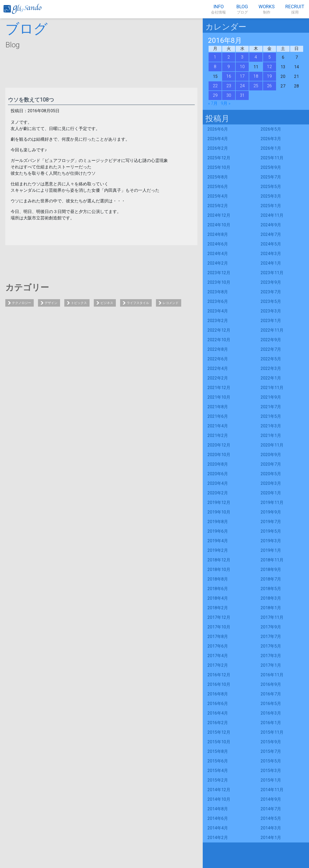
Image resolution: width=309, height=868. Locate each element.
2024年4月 (218, 254)
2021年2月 (218, 435)
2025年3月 (271, 196)
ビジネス (107, 303)
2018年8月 (218, 579)
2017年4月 (218, 656)
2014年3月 (271, 828)
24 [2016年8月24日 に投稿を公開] (242, 86)
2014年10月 (219, 799)
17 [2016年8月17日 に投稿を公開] (242, 76)
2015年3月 (271, 771)
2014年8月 (218, 809)
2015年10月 (219, 742)
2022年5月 (271, 359)
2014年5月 (271, 818)
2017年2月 (218, 665)
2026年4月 (218, 139)
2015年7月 (271, 751)
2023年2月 (218, 321)
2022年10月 (219, 340)
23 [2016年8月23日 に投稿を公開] (229, 86)
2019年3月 (271, 541)
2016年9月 (271, 684)
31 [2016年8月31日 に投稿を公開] (242, 95)
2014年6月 (218, 818)
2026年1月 (271, 148)
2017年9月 (271, 627)
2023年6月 (218, 301)
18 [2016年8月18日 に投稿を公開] (256, 76)
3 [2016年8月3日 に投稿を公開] (242, 57)
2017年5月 (271, 646)
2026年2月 (218, 148)
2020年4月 (218, 483)
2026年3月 (271, 139)
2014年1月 (271, 838)
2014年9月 (271, 799)
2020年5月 (271, 474)
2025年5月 (271, 187)
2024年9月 (271, 225)
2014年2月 (218, 838)
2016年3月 (271, 713)
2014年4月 (218, 828)
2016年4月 (218, 713)
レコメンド (171, 303)
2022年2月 (218, 378)
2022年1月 (271, 378)
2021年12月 (219, 388)
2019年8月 (218, 522)
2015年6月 (218, 761)
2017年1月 (271, 665)
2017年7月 (271, 637)
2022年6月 (218, 359)
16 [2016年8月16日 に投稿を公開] (229, 76)
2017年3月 (271, 656)
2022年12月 (219, 330)
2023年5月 (271, 301)
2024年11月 (272, 215)
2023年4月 (218, 311)
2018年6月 (218, 589)
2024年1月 (271, 263)
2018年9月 (271, 569)
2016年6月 (218, 704)
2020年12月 (219, 445)
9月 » (226, 103)
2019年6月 (218, 531)
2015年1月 (271, 780)
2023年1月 (271, 321)
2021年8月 (218, 407)
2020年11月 (272, 445)
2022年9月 (271, 340)
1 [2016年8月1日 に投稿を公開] (215, 57)
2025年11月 (272, 158)
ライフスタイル (138, 303)
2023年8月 (218, 292)
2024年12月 (219, 215)
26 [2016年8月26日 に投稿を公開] (269, 86)
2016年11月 (272, 675)
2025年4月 (218, 196)
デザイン (51, 303)
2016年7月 (271, 694)
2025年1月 (271, 206)
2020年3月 (271, 483)
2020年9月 (271, 455)
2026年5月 (271, 129)
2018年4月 (218, 598)
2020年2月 (218, 493)
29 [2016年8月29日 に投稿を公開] (215, 95)
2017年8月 (218, 637)
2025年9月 (271, 167)
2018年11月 (272, 560)
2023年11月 (272, 273)
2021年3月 (271, 426)
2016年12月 (219, 675)
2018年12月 (219, 560)
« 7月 (213, 103)
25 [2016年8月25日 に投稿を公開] (256, 86)
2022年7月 (271, 349)
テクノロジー (22, 303)
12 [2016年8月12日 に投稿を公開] (269, 67)
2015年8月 (218, 751)
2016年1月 (271, 723)
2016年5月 (271, 704)
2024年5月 (271, 244)
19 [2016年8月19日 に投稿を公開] (269, 76)
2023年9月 (271, 282)
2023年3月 (271, 311)
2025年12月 (219, 158)
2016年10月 (219, 684)
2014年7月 (271, 809)
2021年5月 (271, 416)
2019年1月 (271, 550)
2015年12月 (219, 732)
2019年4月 (218, 541)
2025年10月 (219, 167)
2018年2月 (218, 608)
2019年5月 (271, 531)
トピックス (79, 303)
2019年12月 (219, 502)
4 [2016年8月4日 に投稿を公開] (256, 57)
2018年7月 (271, 579)
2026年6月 (218, 129)
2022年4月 (218, 368)
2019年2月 (218, 550)
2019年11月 (272, 502)
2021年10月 (219, 397)
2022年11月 (272, 330)
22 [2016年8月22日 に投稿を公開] (215, 86)
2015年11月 (272, 732)
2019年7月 (271, 522)
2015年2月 (218, 780)
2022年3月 (271, 368)
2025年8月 (218, 177)
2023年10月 (219, 282)
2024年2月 (218, 263)
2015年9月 (271, 742)
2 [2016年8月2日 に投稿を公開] (229, 57)
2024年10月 (219, 225)
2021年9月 (271, 397)
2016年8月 (218, 694)
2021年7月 (271, 407)
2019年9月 (271, 512)
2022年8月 (218, 349)
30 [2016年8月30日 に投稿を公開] (229, 95)
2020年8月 (218, 464)
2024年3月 (271, 254)
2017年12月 (219, 617)
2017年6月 (218, 646)
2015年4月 (218, 771)
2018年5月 (271, 589)
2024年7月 (271, 234)
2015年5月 (271, 761)
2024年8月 (218, 234)
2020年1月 (271, 493)
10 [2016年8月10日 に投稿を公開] (242, 67)
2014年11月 (272, 790)
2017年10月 (219, 627)
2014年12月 (219, 790)
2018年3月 (271, 598)
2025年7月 (271, 177)
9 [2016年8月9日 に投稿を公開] (229, 67)
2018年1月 (271, 608)
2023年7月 (271, 292)
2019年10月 (219, 512)
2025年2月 (218, 206)
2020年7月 (271, 464)
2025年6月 (218, 187)
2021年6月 (218, 416)
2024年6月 (218, 244)
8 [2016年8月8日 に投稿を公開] (215, 67)
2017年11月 (272, 617)
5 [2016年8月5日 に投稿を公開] (270, 57)
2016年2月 (218, 723)
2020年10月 (219, 455)
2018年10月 (219, 569)
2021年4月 (218, 426)
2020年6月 (218, 474)
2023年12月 (219, 273)
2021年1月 (271, 435)
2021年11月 (272, 388)
